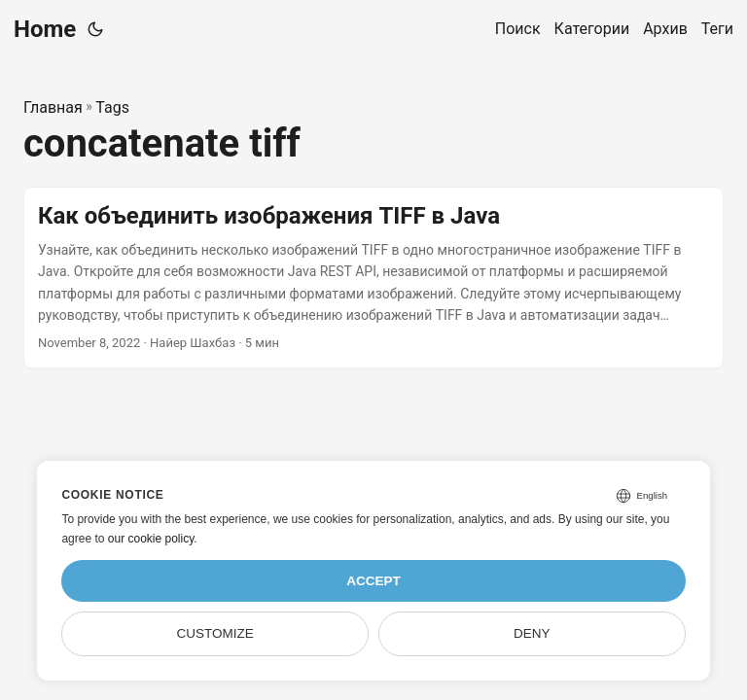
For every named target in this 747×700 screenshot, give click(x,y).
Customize (215, 633)
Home (45, 29)
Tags (112, 107)
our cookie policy (151, 539)
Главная (53, 107)
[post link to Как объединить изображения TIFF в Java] (373, 278)
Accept (373, 581)
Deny (532, 633)
